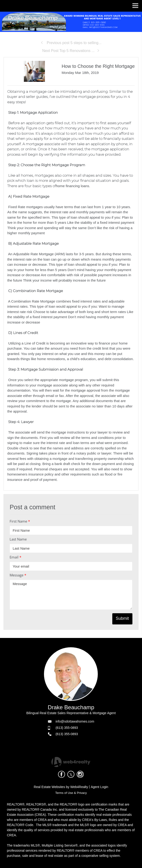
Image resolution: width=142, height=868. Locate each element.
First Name (20, 521)
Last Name (18, 539)
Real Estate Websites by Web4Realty (61, 787)
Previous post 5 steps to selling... (71, 43)
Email (15, 557)
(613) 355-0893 (67, 728)
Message (18, 575)
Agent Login (100, 787)
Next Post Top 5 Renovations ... (71, 51)
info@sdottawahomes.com (75, 721)
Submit (122, 618)
